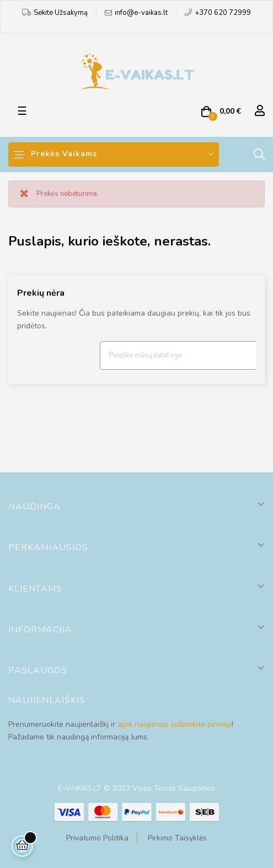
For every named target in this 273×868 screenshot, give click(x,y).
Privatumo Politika (97, 838)
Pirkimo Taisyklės (177, 838)
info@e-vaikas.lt (141, 13)
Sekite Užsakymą (61, 13)
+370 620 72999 (223, 13)
